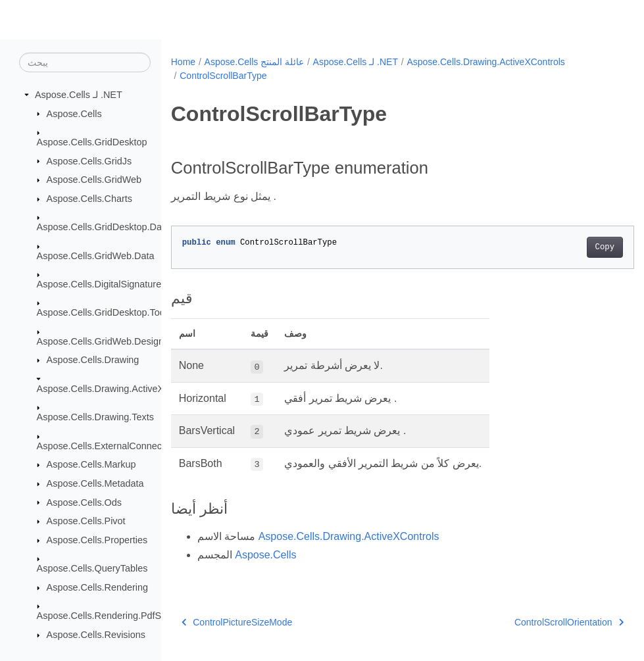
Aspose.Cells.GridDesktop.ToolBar (110, 312)
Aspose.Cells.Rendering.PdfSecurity (113, 616)
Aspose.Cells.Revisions (96, 635)
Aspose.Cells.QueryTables (92, 568)
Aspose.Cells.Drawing (93, 360)
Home (183, 62)
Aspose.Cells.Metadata (95, 483)
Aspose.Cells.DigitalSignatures (102, 284)
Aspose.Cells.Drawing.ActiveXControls (118, 389)
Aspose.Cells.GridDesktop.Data (103, 227)
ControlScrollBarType (223, 76)
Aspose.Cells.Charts (89, 199)
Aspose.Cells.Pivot (86, 521)
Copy (572, 247)
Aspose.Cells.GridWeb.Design (100, 341)
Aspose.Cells (74, 113)
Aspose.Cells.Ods (84, 502)
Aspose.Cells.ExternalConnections (110, 446)
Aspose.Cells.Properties (97, 540)
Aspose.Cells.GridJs (89, 160)
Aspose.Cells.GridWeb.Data (96, 255)
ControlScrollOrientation (536, 622)
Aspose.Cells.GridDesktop (92, 142)
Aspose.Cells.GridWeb (94, 180)
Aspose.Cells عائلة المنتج (254, 62)
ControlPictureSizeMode (237, 622)
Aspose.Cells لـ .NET (79, 95)
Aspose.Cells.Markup (91, 464)
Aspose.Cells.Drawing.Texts (95, 417)
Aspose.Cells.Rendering (97, 587)
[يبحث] (85, 62)
